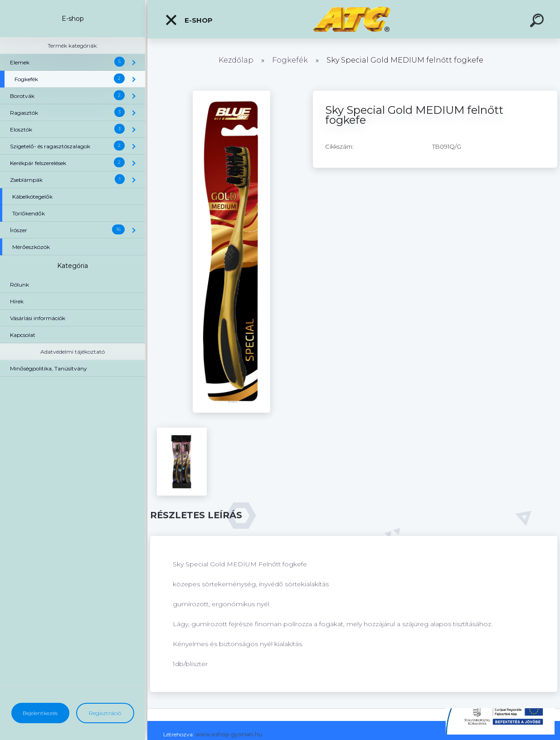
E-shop (189, 20)
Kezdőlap (236, 60)
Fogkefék (290, 60)
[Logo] (354, 19)
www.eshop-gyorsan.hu (229, 734)
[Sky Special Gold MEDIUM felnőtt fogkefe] (231, 94)
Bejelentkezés (40, 713)
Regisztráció (105, 713)
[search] (538, 22)
